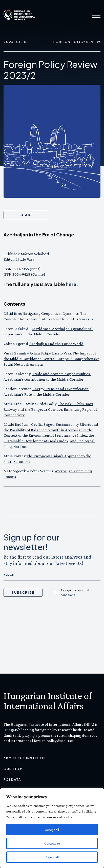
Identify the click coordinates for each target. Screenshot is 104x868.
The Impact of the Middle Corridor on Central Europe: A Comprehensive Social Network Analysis (51, 359)
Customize (52, 843)
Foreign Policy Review (77, 42)
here (71, 284)
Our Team (13, 769)
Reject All (52, 857)
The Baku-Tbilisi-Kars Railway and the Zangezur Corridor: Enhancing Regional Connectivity (50, 409)
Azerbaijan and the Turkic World (56, 344)
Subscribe (23, 592)
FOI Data (12, 780)
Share (26, 215)
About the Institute (25, 758)
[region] (52, 828)
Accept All (52, 830)
